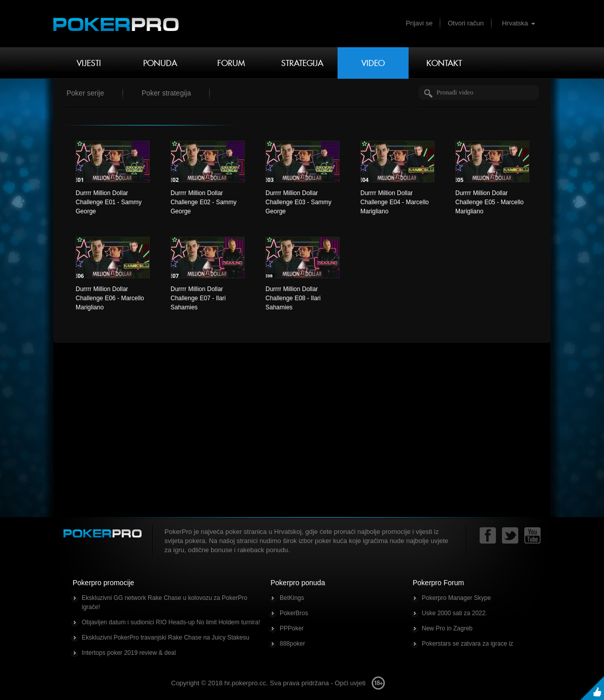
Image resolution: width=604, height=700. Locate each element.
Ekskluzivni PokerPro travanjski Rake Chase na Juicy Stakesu (165, 638)
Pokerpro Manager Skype (456, 598)
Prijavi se (419, 23)
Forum (231, 63)
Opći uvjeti (350, 683)
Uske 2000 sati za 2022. (455, 613)
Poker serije (85, 93)
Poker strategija (166, 93)
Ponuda (160, 63)
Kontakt (444, 63)
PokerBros (294, 613)
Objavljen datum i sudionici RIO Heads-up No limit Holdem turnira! (171, 622)
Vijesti (89, 63)
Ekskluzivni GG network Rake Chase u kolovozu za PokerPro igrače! (164, 602)
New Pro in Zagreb (447, 628)
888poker (292, 644)
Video (373, 63)
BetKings (292, 598)
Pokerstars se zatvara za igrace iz (467, 644)
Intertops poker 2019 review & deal (129, 653)
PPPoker (292, 628)
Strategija (302, 63)
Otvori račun (466, 23)
